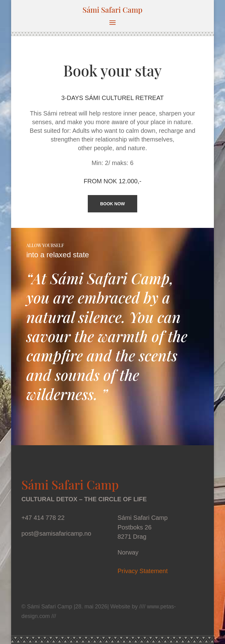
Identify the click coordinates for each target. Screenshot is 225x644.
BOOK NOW (112, 204)
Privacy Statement (142, 571)
